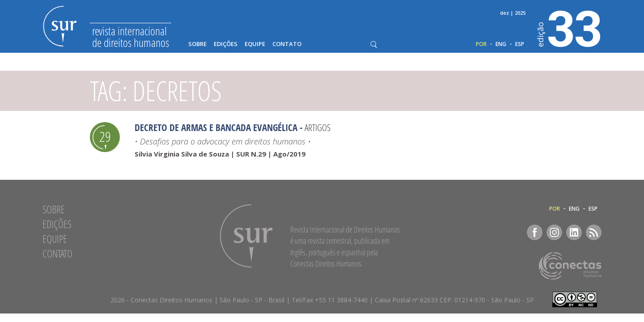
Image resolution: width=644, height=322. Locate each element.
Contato (287, 44)
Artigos (318, 127)
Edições (226, 44)
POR (481, 44)
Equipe (255, 44)
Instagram (554, 232)
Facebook (535, 232)
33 (570, 27)
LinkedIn (574, 232)
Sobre (197, 44)
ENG (501, 44)
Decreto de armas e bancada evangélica (216, 127)
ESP (520, 44)
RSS (594, 232)
